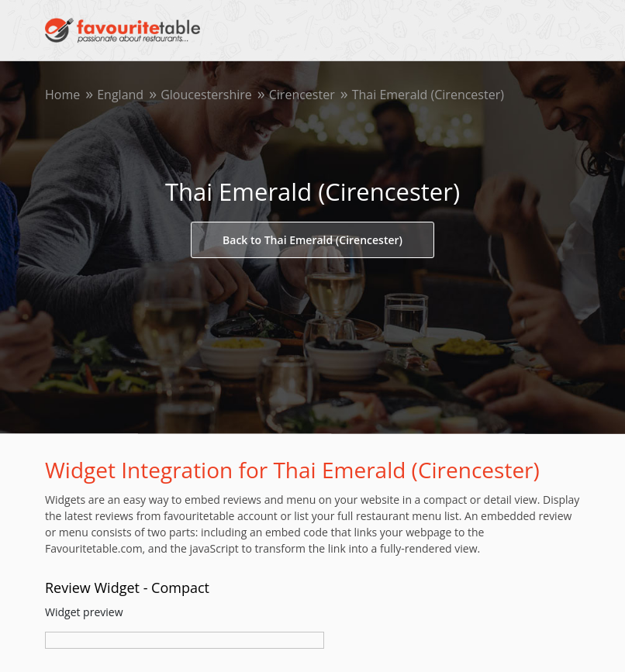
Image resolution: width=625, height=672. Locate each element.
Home (62, 95)
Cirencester (302, 95)
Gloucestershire (206, 95)
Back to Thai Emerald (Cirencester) (312, 240)
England (120, 95)
